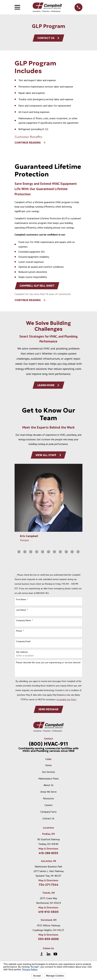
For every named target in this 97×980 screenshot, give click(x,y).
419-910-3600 (48, 914)
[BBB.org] (42, 956)
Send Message (48, 711)
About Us (48, 787)
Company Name (23, 622)
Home (48, 767)
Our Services (48, 773)
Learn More (49, 386)
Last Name (21, 611)
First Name (21, 601)
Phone (19, 632)
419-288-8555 (48, 855)
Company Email (23, 643)
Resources (48, 800)
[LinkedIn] (48, 956)
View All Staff (48, 456)
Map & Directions (48, 850)
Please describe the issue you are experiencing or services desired (48, 664)
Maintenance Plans (48, 780)
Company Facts (48, 813)
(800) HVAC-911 (48, 745)
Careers (48, 807)
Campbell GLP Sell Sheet (37, 286)
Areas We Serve (48, 793)
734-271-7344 (48, 886)
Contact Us (48, 38)
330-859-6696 (48, 941)
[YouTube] (55, 956)
